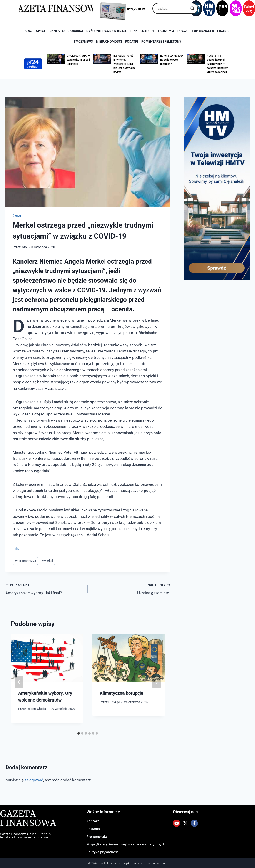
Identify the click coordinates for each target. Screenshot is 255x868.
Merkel (47, 561)
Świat (41, 31)
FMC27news (83, 41)
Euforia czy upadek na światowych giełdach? (172, 60)
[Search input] (173, 8)
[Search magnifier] (192, 8)
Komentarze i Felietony (161, 41)
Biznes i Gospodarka (66, 31)
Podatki (132, 41)
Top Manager (203, 31)
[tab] (79, 733)
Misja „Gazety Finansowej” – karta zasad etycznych (126, 844)
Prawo (183, 31)
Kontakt (93, 821)
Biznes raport (143, 31)
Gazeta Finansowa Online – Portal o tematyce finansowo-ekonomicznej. (25, 836)
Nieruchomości (109, 41)
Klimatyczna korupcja (121, 693)
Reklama (93, 829)
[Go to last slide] (19, 682)
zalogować (34, 780)
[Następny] (157, 682)
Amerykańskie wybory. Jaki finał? (45, 588)
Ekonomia (166, 31)
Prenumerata (97, 837)
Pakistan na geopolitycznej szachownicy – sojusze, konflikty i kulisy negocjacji (218, 64)
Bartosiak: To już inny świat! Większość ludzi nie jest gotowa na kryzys (124, 64)
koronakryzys (25, 561)
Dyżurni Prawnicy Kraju (107, 31)
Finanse (224, 31)
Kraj (29, 31)
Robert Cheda (36, 709)
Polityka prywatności (103, 852)
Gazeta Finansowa (28, 819)
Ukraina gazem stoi (131, 588)
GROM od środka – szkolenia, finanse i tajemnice (78, 60)
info (24, 247)
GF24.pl (114, 702)
